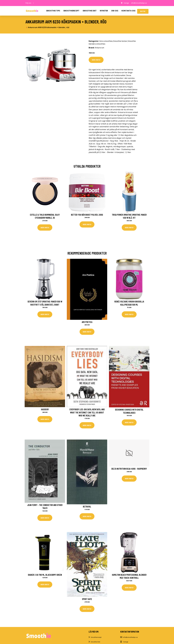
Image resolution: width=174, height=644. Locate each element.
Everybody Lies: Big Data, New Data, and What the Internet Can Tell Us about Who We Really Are (87, 412)
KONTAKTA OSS (128, 11)
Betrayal (87, 506)
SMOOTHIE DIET (90, 11)
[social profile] (33, 3)
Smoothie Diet (95, 642)
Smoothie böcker (120, 41)
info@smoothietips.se (139, 3)
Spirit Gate (87, 599)
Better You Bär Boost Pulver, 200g (87, 215)
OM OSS (115, 11)
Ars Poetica (87, 322)
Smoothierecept (96, 637)
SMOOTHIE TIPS (53, 11)
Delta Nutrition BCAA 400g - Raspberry (129, 469)
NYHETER (104, 11)
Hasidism (45, 409)
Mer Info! (96, 60)
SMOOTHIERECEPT (71, 11)
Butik (143, 11)
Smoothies (101, 44)
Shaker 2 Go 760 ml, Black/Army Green (45, 575)
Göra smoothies (106, 41)
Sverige (126, 3)
